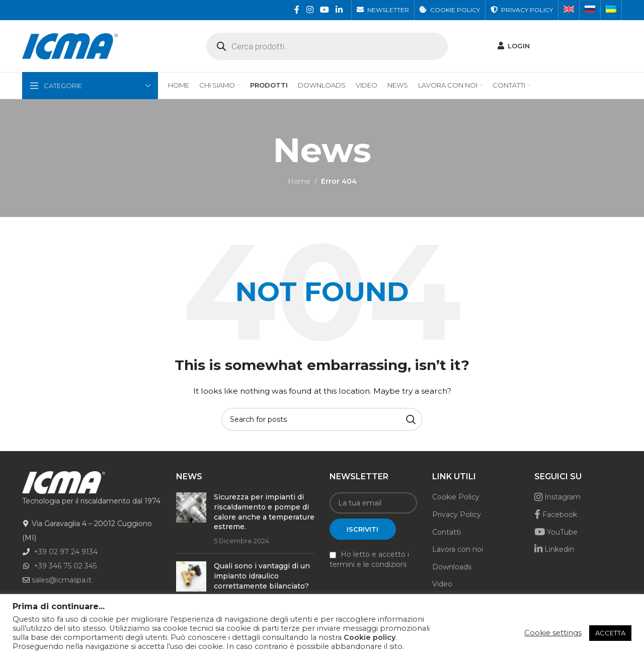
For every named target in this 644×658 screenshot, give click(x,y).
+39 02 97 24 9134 (66, 553)
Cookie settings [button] (553, 633)
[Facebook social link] (297, 10)
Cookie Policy (456, 498)
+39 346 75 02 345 (65, 567)
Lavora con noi (458, 550)
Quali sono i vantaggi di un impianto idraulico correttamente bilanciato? (262, 577)
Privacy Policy (457, 516)
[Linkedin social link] (339, 10)
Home (299, 182)
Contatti (447, 533)
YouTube (556, 533)
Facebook (556, 516)
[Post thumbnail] (191, 520)
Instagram (557, 498)
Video (442, 585)
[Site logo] (70, 46)
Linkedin (554, 550)
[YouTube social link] (324, 10)
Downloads (452, 568)
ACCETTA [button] (610, 633)
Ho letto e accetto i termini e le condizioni (369, 560)
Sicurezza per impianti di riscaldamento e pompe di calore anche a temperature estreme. (264, 513)
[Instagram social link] (310, 10)
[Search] (322, 420)
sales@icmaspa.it (62, 581)
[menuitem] (569, 10)
